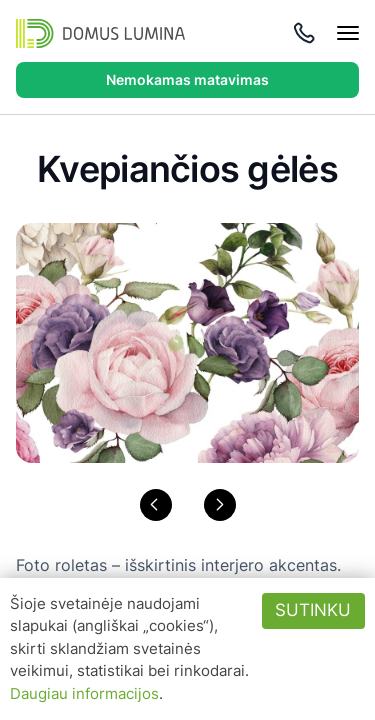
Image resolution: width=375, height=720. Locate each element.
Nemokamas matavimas (187, 79)
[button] (156, 505)
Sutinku (313, 610)
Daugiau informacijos (84, 693)
